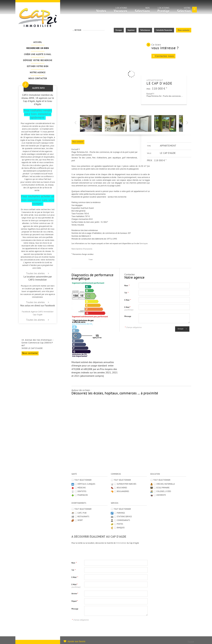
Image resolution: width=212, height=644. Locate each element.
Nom (127, 286)
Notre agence (38, 73)
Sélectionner (145, 30)
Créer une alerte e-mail (38, 54)
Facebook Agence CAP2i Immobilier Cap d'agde (38, 313)
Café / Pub (82, 513)
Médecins (82, 488)
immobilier (122, 543)
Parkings (121, 513)
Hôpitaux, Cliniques (86, 484)
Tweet (91, 260)
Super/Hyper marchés (127, 484)
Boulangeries (123, 492)
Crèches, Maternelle (166, 484)
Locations (120, 11)
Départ (75, 601)
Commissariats (123, 520)
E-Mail (128, 300)
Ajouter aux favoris (76, 641)
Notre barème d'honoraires (82, 249)
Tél (126, 293)
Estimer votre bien (38, 66)
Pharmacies (83, 495)
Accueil (38, 42)
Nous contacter (38, 79)
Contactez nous (165, 56)
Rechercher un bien (38, 48)
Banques (121, 528)
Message (128, 316)
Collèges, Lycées (164, 492)
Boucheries (122, 488)
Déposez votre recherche (38, 60)
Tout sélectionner (83, 480)
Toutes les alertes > (38, 274)
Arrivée (75, 594)
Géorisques (144, 244)
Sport (80, 520)
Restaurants (83, 517)
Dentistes (82, 492)
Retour (78, 30)
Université (161, 495)
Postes (120, 524)
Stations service (124, 517)
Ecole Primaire (163, 488)
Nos (142, 11)
